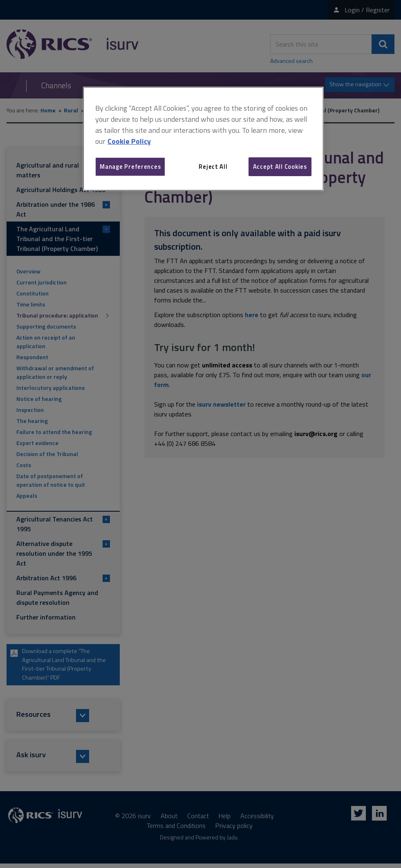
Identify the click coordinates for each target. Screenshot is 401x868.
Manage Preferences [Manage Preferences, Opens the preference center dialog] (130, 167)
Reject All (213, 167)
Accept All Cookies (280, 167)
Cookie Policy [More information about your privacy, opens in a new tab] (129, 141)
